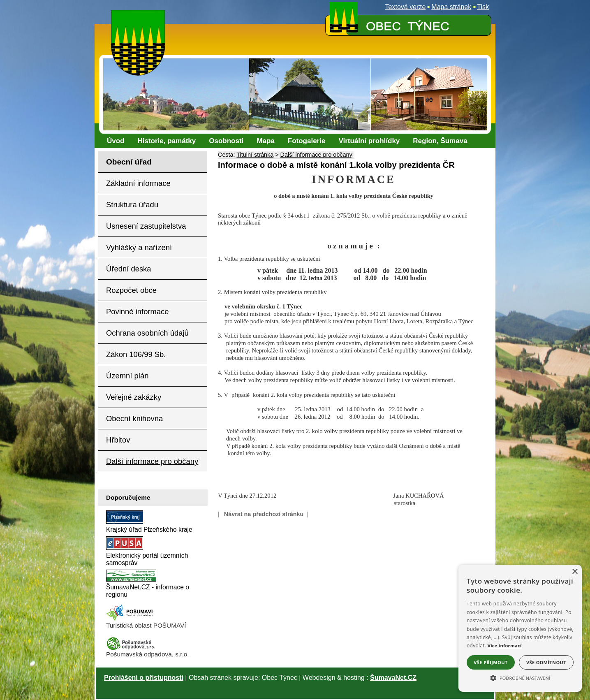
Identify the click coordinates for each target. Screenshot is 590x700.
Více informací (505, 646)
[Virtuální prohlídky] (369, 141)
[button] (520, 677)
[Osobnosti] (226, 141)
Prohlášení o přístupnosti (144, 678)
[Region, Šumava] (440, 141)
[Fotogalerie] (307, 141)
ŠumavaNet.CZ (393, 678)
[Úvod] (116, 141)
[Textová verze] (406, 7)
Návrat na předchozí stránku (264, 514)
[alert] (520, 628)
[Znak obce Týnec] (140, 15)
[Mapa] (265, 141)
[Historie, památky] (167, 141)
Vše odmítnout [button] (546, 662)
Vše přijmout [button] (491, 662)
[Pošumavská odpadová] (131, 648)
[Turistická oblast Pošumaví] (131, 620)
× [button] (575, 572)
